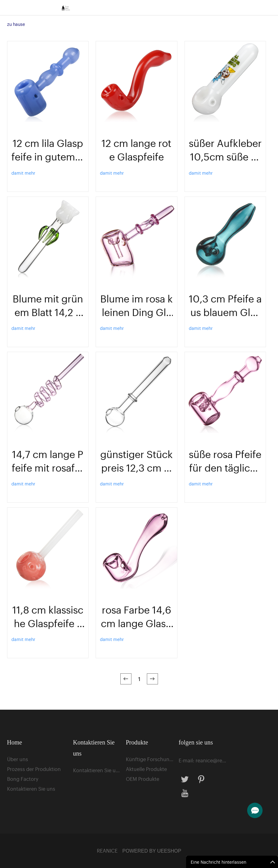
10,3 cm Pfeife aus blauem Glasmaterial (225, 305)
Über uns (18, 759)
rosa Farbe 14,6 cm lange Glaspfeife (136, 616)
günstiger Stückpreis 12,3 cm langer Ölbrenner (137, 460)
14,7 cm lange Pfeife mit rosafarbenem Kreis (48, 460)
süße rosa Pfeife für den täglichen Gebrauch (225, 460)
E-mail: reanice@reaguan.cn (202, 760)
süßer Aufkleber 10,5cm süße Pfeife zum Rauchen (225, 149)
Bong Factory (23, 779)
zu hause (16, 24)
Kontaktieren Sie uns (31, 789)
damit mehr (23, 173)
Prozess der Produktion (34, 769)
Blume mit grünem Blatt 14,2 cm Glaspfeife (48, 305)
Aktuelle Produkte (146, 769)
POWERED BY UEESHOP (152, 851)
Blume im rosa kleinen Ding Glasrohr (137, 305)
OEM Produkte (143, 779)
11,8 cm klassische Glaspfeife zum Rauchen (48, 616)
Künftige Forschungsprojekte (150, 759)
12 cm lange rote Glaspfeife (136, 149)
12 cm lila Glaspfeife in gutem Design (48, 149)
